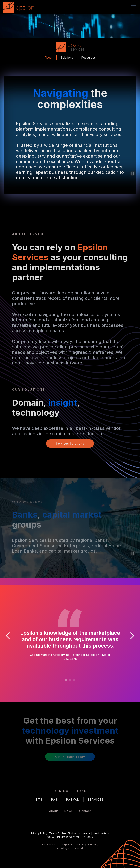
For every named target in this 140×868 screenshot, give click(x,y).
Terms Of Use (58, 833)
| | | (70, 835)
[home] (20, 7)
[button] (133, 7)
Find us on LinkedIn (79, 833)
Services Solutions (70, 443)
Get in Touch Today (70, 757)
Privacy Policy (39, 833)
